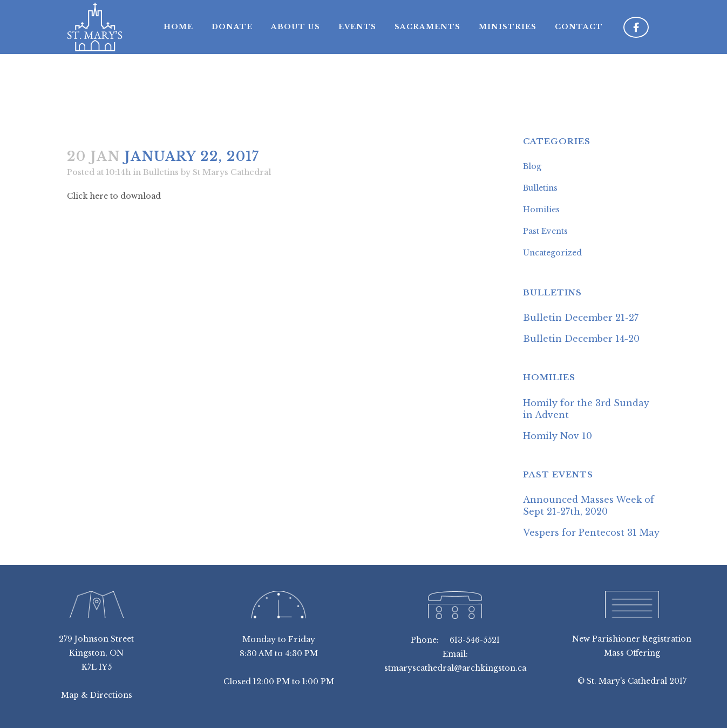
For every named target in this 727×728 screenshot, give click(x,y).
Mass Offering (632, 653)
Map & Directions (97, 695)
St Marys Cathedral (232, 172)
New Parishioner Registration (632, 639)
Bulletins (161, 172)
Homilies (541, 210)
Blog (532, 166)
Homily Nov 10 (558, 436)
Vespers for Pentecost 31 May (591, 532)
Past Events (545, 231)
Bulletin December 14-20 (581, 339)
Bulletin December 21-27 (581, 318)
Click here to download (114, 196)
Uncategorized (552, 253)
